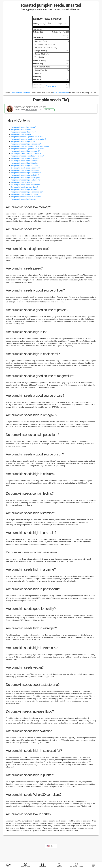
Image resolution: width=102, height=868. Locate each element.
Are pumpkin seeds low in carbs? (24, 199)
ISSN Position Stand (61, 93)
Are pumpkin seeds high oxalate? (24, 189)
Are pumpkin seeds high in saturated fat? (27, 192)
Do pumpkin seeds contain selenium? (25, 168)
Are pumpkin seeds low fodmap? (24, 127)
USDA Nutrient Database (20, 93)
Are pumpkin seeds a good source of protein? (29, 139)
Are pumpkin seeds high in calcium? (25, 158)
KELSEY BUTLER (32, 107)
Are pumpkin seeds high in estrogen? (25, 177)
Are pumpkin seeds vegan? (22, 182)
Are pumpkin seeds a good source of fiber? (28, 137)
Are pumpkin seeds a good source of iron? (27, 156)
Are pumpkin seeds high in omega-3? (25, 151)
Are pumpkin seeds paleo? (21, 134)
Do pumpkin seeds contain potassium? (26, 153)
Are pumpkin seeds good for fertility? (25, 175)
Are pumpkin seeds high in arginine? (25, 170)
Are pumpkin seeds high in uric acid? (25, 165)
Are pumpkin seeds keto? (21, 129)
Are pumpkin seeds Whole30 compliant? (27, 197)
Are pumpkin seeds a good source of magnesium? (30, 146)
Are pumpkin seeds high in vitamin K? (26, 180)
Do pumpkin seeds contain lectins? (25, 161)
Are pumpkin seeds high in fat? (23, 141)
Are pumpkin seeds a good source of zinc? (27, 149)
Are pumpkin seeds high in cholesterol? (26, 144)
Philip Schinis (31, 110)
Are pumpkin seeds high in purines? (25, 194)
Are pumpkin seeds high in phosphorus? (27, 173)
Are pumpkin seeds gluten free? (23, 132)
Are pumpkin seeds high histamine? (25, 163)
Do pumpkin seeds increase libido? (25, 187)
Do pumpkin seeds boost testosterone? (26, 185)
